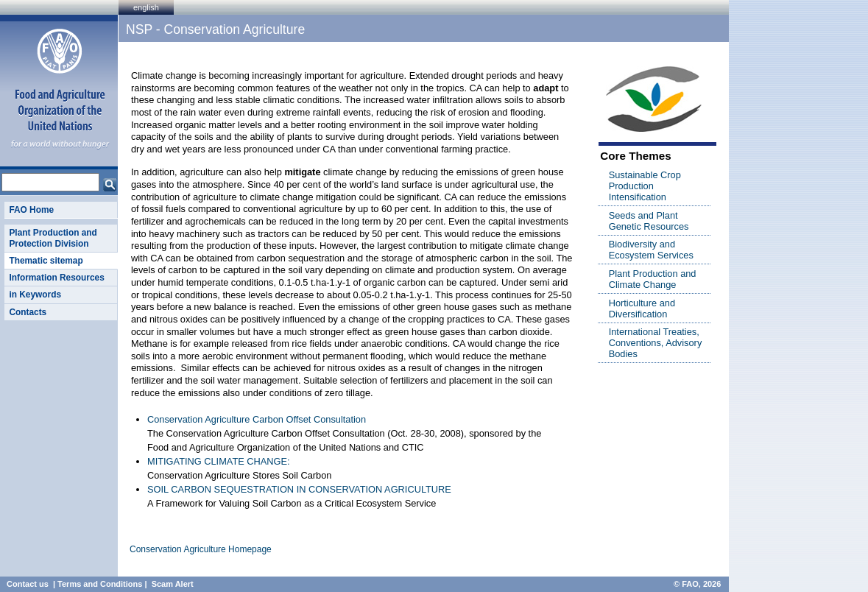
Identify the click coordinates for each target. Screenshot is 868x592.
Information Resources (56, 278)
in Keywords (35, 295)
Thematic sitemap (46, 261)
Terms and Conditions (100, 584)
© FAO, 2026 (697, 584)
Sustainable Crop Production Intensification (645, 186)
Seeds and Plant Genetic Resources (649, 221)
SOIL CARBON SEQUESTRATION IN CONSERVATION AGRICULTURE (299, 489)
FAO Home (31, 210)
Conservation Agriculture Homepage (201, 549)
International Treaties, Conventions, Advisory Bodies (656, 343)
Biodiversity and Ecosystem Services (651, 250)
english (146, 7)
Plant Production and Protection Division (53, 238)
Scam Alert (173, 584)
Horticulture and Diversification (642, 309)
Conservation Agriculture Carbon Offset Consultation (257, 419)
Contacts (28, 312)
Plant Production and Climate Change (653, 279)
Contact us (28, 584)
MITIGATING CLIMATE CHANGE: (219, 461)
